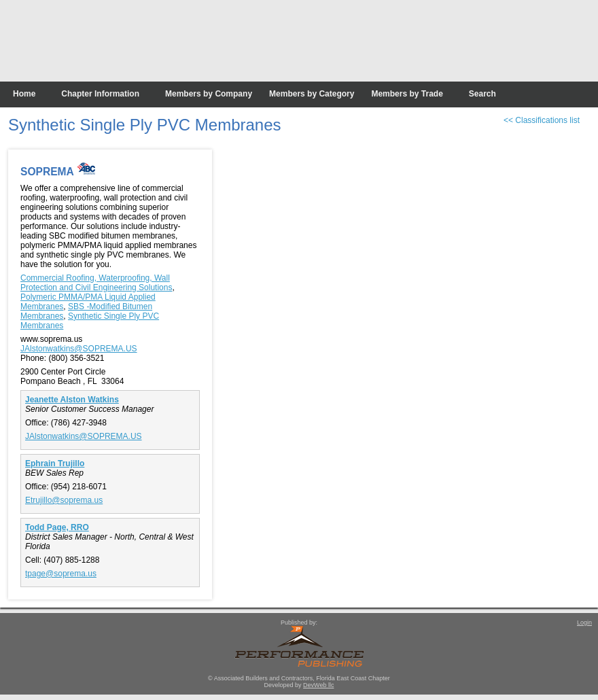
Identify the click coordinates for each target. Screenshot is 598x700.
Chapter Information (100, 94)
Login (584, 623)
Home (24, 94)
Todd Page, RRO (57, 527)
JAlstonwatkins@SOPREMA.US (79, 349)
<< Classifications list (542, 120)
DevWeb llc (318, 685)
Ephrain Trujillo (55, 463)
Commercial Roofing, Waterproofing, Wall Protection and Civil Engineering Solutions (96, 283)
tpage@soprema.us (61, 574)
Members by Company (209, 94)
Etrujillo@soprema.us (64, 500)
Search (482, 94)
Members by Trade (407, 94)
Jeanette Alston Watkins (72, 400)
